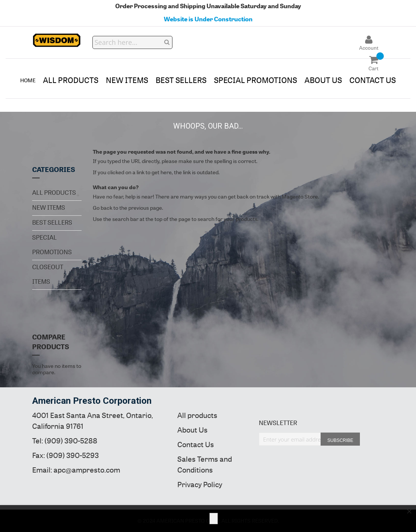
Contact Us (196, 445)
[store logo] (57, 40)
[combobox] (133, 42)
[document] (208, 519)
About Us (192, 430)
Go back (103, 208)
